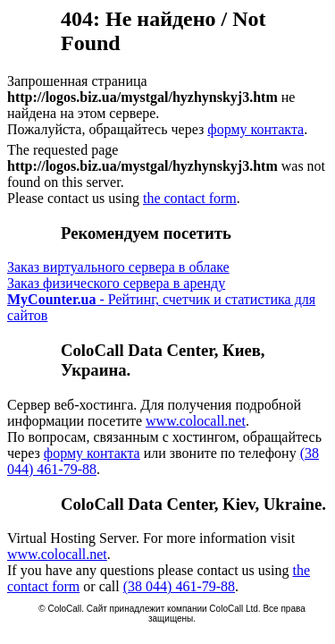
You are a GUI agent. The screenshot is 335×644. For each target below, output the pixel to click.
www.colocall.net (196, 421)
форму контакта (255, 129)
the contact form (190, 198)
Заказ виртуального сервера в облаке (118, 267)
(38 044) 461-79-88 (179, 586)
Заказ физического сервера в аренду (116, 283)
